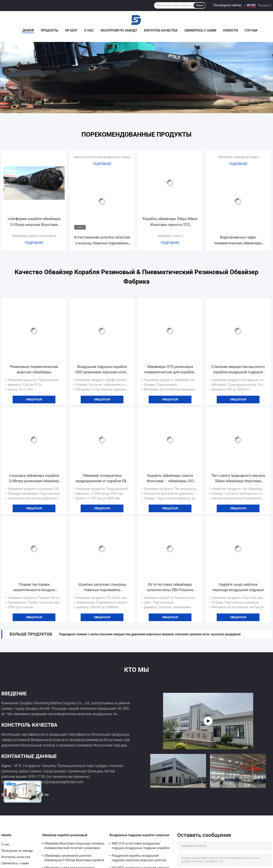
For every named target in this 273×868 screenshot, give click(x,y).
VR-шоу (71, 30)
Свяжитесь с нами (200, 30)
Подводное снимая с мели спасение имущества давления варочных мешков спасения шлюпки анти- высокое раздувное (150, 634)
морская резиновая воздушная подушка (104, 157)
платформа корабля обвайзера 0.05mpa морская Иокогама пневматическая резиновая (34, 222)
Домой (28, 30)
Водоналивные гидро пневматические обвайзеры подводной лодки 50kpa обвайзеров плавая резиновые (238, 241)
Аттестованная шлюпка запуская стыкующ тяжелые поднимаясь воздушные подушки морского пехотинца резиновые (102, 241)
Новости (230, 30)
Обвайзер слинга (170, 236)
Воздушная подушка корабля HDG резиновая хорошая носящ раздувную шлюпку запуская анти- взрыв (102, 370)
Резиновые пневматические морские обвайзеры (34, 369)
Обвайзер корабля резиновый (34, 236)
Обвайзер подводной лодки (238, 157)
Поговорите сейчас (227, 5)
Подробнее (34, 243)
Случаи (251, 30)
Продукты (50, 30)
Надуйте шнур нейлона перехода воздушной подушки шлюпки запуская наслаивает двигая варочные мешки (238, 588)
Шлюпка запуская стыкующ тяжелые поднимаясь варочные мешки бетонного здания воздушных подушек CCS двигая (102, 588)
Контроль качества (161, 30)
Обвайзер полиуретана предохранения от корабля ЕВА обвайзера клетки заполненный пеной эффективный (102, 479)
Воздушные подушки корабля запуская (139, 835)
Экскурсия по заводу (119, 30)
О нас (89, 30)
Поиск (199, 5)
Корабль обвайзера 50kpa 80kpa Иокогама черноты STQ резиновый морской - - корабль (170, 222)
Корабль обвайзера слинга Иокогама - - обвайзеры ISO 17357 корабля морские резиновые (170, 479)
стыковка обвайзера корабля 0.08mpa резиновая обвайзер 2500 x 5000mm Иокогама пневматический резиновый (34, 479)
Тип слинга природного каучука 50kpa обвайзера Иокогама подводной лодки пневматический (238, 479)
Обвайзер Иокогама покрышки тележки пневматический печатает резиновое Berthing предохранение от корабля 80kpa (74, 846)
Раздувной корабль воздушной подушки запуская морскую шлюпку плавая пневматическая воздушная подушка (139, 859)
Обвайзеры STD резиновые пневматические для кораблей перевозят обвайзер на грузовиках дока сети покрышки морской (170, 370)
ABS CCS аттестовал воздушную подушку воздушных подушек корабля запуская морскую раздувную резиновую (141, 846)
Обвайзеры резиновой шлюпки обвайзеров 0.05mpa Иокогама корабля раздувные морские (74, 859)
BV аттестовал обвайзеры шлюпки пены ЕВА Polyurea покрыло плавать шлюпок (170, 588)
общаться (34, 399)
